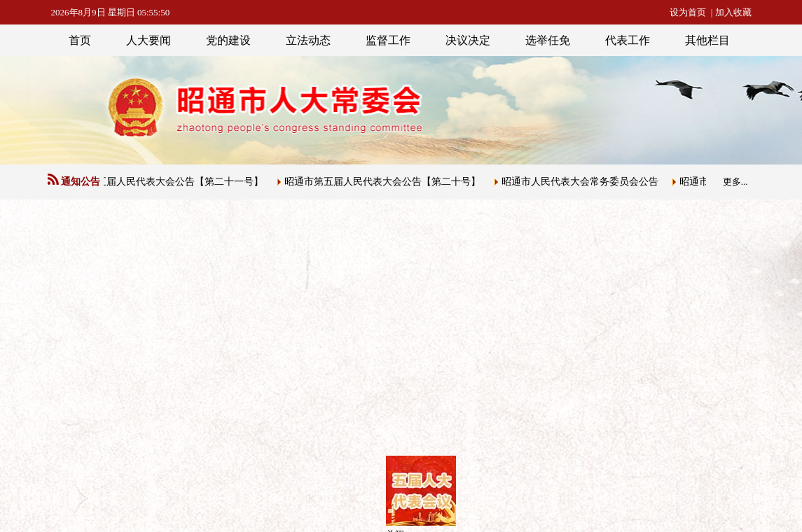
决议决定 (468, 40)
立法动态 (308, 40)
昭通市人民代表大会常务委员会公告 (582, 182)
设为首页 (688, 12)
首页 (80, 40)
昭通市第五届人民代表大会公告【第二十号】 (385, 182)
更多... (735, 182)
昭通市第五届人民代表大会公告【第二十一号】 (163, 182)
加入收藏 (733, 12)
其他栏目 (707, 40)
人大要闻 (148, 40)
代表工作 (628, 40)
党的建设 (228, 40)
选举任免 (548, 40)
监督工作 (388, 40)
